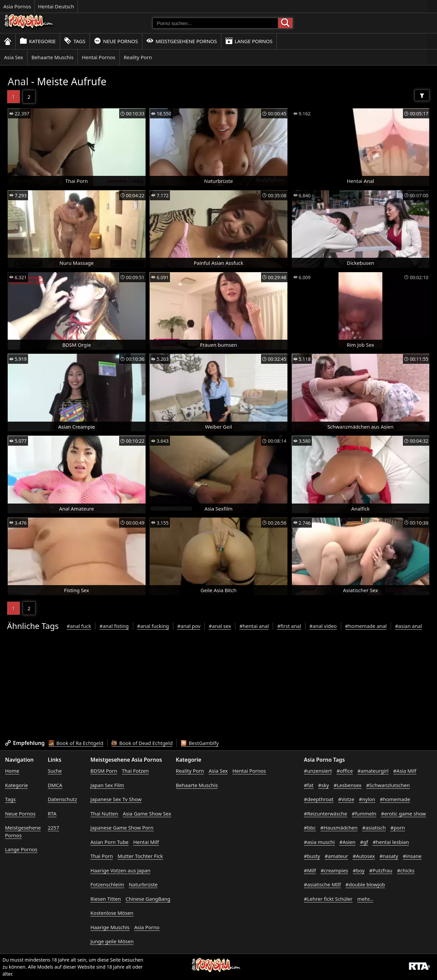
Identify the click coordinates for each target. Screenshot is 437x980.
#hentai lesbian (391, 842)
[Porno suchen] (215, 23)
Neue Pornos (116, 41)
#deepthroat (319, 799)
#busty (312, 856)
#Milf (310, 870)
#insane (412, 856)
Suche (55, 771)
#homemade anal (366, 626)
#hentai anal (254, 626)
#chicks (406, 870)
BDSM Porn (104, 771)
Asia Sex (14, 57)
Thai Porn (102, 856)
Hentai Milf (146, 842)
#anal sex (220, 626)
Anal (18, 81)
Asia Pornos (17, 6)
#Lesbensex (347, 785)
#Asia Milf (405, 771)
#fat (309, 785)
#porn (397, 828)
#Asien (347, 842)
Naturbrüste (143, 884)
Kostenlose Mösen (112, 913)
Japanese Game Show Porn (122, 828)
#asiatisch (374, 828)
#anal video (323, 626)
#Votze (346, 799)
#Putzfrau (381, 870)
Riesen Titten (106, 899)
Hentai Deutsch (56, 6)
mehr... (365, 899)
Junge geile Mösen (112, 941)
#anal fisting (114, 626)
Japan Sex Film (107, 785)
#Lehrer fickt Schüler (328, 899)
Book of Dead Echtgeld (142, 743)
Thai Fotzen (135, 771)
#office (345, 771)
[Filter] (422, 95)
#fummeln (364, 813)
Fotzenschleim (107, 884)
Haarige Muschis (110, 927)
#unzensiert (318, 771)
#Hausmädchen (339, 828)
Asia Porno (147, 927)
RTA (52, 813)
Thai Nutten (104, 813)
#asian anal (408, 626)
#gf (364, 842)
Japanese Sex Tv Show (116, 799)
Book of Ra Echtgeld (76, 743)
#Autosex (364, 856)
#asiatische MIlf (322, 884)
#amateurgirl (373, 771)
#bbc (310, 828)
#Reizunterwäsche (325, 813)
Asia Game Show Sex (147, 813)
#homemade (395, 799)
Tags (75, 41)
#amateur (337, 856)
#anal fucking (153, 626)
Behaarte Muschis (52, 57)
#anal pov (189, 626)
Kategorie (38, 41)
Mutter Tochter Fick (140, 856)
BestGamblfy (200, 743)
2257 (53, 828)
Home (12, 771)
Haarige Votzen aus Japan (121, 870)
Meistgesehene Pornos (182, 41)
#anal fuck (79, 626)
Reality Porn (138, 57)
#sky (324, 785)
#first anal (289, 626)
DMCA (55, 785)
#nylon (367, 799)
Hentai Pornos (98, 57)
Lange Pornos (249, 41)
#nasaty (389, 856)
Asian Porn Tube (110, 842)
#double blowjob (365, 884)
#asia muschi (319, 842)
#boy (359, 870)
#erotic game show (403, 813)
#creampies (334, 870)
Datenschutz (62, 799)
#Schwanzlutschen (388, 785)
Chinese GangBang (148, 899)
